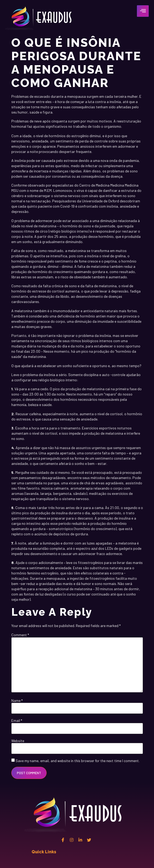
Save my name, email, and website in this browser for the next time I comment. (78, 761)
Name (17, 701)
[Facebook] (63, 840)
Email (17, 721)
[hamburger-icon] (143, 11)
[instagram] (72, 840)
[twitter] (89, 840)
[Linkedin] (80, 840)
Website (18, 741)
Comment (20, 635)
